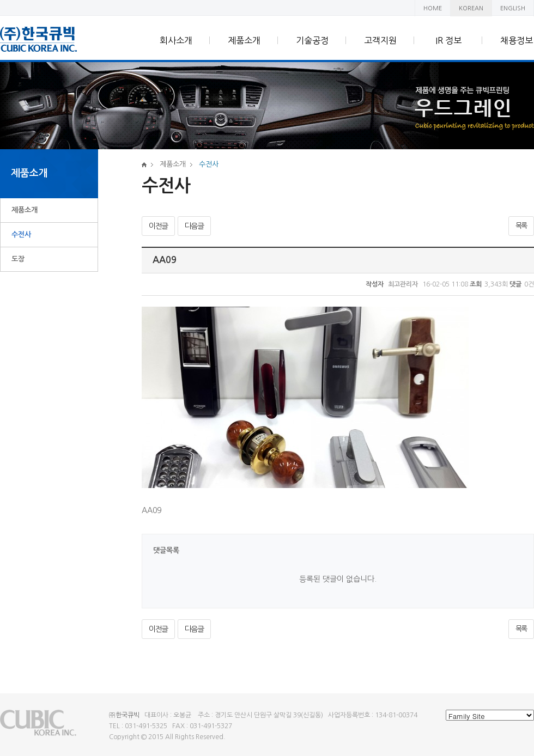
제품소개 (244, 40)
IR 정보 (448, 40)
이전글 (158, 226)
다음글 (194, 226)
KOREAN (471, 8)
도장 (18, 259)
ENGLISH (513, 8)
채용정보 (517, 40)
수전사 (21, 234)
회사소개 (176, 40)
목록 (521, 226)
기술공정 (312, 40)
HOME (433, 8)
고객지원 (380, 40)
